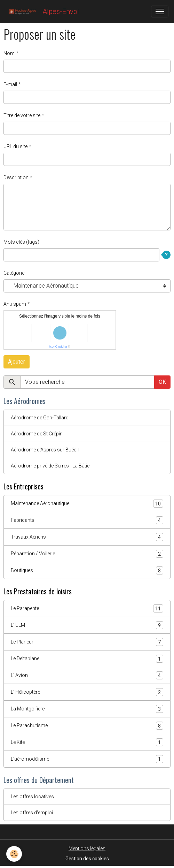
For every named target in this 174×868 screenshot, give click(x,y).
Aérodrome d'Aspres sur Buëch (45, 450)
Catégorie (14, 273)
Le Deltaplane (87, 659)
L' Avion (87, 675)
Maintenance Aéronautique (87, 504)
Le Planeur (87, 642)
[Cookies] (14, 854)
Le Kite (87, 742)
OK (162, 382)
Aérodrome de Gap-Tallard (40, 418)
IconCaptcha (58, 347)
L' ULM (87, 625)
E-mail (10, 84)
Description (16, 177)
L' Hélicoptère (87, 692)
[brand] (42, 12)
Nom (9, 53)
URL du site (15, 146)
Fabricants (87, 520)
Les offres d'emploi (32, 813)
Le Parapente (87, 608)
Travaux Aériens (87, 537)
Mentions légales (87, 848)
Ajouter (17, 362)
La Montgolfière (87, 709)
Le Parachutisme (87, 726)
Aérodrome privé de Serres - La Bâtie (50, 466)
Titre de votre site (22, 115)
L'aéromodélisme (87, 759)
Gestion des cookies (87, 859)
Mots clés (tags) (21, 242)
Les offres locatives (32, 797)
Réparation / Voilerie (87, 554)
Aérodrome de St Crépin (37, 434)
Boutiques (87, 570)
